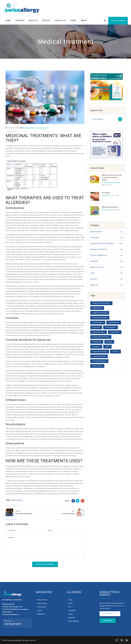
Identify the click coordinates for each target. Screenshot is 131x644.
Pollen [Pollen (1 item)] (107, 346)
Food (107, 273)
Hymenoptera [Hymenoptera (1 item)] (97, 341)
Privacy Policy (42, 603)
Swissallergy (106, 195)
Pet (70, 606)
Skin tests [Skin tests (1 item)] (116, 351)
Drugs (71, 613)
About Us (34, 20)
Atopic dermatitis (107, 255)
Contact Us (61, 20)
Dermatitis (72, 610)
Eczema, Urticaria (69, 513)
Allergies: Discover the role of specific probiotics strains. (112, 177)
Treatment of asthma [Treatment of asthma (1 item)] (99, 356)
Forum (74, 20)
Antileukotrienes (17, 500)
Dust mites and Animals (24, 513)
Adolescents (107, 231)
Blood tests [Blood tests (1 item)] (96, 327)
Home (8, 20)
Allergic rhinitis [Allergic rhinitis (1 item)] (97, 307)
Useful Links (42, 606)
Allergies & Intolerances (31, 127)
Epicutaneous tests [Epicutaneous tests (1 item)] (99, 331)
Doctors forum (118, 20)
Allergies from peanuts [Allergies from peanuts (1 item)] (100, 312)
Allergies (20, 20)
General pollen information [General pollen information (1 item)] (101, 336)
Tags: (8, 499)
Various (107, 285)
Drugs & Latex (44, 127)
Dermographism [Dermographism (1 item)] (110, 327)
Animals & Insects (107, 249)
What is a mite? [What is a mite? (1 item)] (97, 365)
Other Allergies (74, 621)
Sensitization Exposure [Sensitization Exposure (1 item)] (100, 351)
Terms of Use (42, 599)
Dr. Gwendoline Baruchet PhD (111, 182)
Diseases (107, 261)
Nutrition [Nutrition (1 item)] (109, 341)
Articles (47, 20)
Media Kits (41, 613)
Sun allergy (106, 192)
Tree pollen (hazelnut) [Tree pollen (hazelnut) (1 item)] (99, 360)
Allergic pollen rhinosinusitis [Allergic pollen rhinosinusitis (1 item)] (101, 303)
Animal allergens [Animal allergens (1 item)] (98, 322)
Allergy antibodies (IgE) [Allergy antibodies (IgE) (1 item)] (100, 317)
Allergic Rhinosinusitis (110, 206)
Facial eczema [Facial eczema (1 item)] (115, 331)
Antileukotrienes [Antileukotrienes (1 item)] (114, 322)
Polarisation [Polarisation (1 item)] (96, 346)
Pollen (107, 279)
